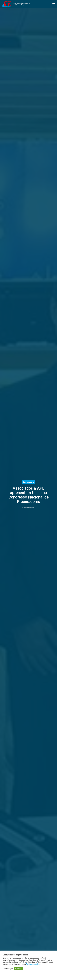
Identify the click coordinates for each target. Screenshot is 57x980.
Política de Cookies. (33, 964)
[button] (54, 4)
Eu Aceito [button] (18, 969)
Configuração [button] (8, 969)
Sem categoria (28, 482)
